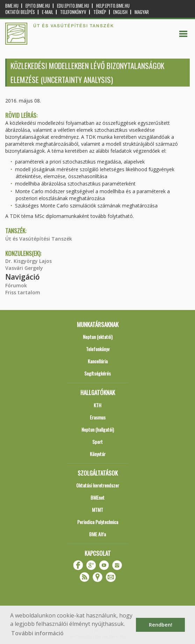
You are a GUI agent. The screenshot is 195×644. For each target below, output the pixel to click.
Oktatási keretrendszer (98, 485)
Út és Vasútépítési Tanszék (39, 239)
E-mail (48, 12)
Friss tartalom (23, 292)
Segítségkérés (97, 373)
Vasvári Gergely (24, 268)
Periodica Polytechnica (98, 522)
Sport (97, 442)
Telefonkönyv (73, 12)
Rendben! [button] (161, 625)
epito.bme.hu (38, 6)
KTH (97, 405)
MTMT (97, 510)
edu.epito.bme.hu (73, 6)
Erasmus (98, 417)
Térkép (100, 12)
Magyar (142, 12)
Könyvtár (98, 454)
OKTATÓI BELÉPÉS (20, 12)
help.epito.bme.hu (113, 6)
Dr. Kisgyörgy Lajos (28, 261)
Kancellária (98, 361)
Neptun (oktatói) (98, 337)
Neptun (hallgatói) (98, 429)
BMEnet (97, 497)
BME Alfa (97, 534)
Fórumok (16, 285)
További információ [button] (37, 633)
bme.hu (12, 6)
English (120, 12)
